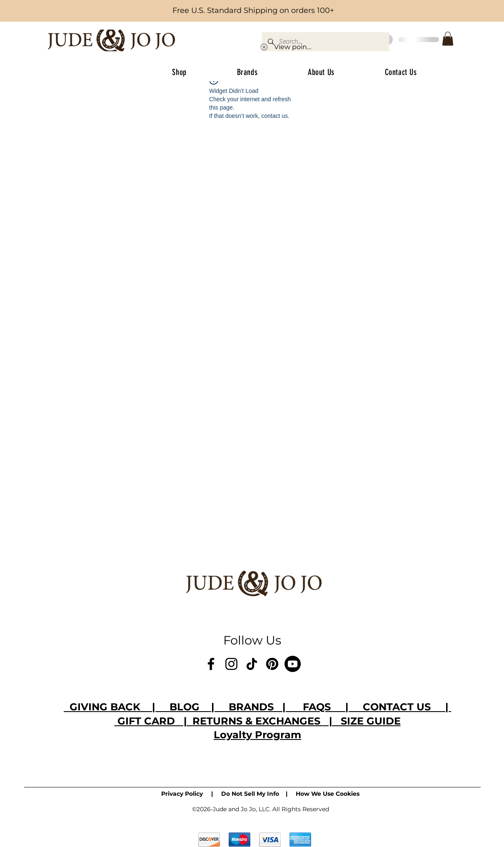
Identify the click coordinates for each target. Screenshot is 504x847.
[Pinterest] (272, 664)
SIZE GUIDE (371, 721)
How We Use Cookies (328, 794)
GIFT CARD (149, 721)
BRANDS (251, 707)
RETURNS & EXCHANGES (258, 721)
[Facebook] (211, 664)
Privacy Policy (182, 794)
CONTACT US (401, 707)
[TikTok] (252, 664)
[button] (448, 39)
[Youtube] (293, 664)
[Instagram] (231, 664)
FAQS (317, 707)
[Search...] (325, 42)
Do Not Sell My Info (250, 794)
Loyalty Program (257, 735)
